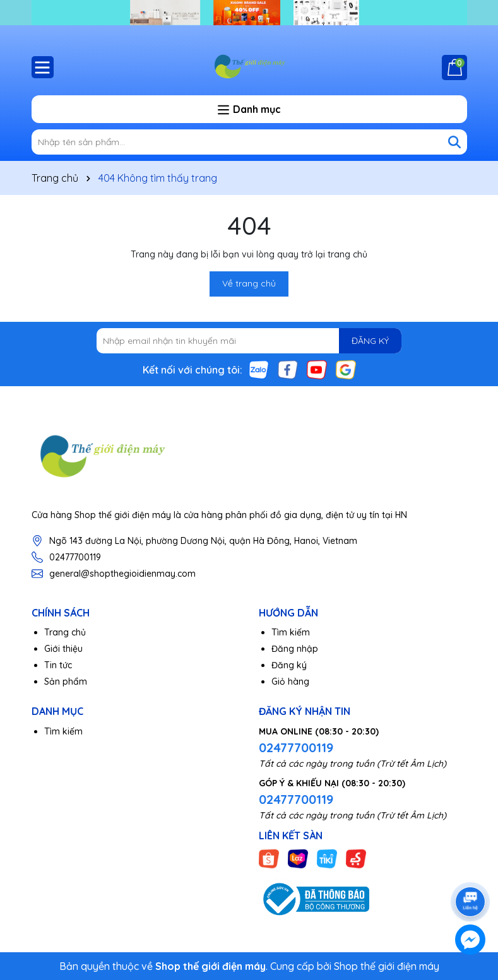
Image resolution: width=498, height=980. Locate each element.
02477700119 (75, 557)
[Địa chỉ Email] (249, 341)
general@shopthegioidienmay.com (122, 574)
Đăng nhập (295, 649)
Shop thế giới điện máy (387, 966)
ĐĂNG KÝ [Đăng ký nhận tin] (370, 341)
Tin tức (58, 665)
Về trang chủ (249, 283)
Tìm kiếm (291, 632)
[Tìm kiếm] (454, 142)
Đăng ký (289, 665)
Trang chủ (65, 632)
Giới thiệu (63, 649)
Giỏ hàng (290, 682)
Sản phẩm (66, 682)
